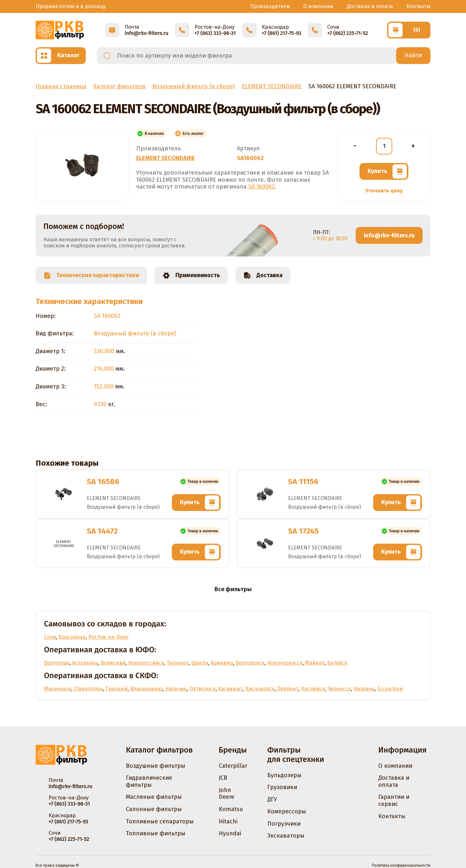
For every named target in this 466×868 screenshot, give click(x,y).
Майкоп (315, 663)
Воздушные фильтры (156, 766)
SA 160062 (261, 187)
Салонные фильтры (154, 809)
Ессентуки (390, 689)
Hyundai (230, 833)
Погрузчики (284, 824)
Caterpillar (233, 766)
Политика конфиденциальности (401, 865)
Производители (270, 6)
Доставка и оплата (370, 6)
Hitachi (228, 821)
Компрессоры (287, 811)
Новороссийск (146, 663)
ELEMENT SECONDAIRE (166, 158)
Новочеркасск (285, 663)
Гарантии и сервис (394, 800)
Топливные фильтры (156, 833)
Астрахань (85, 663)
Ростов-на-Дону (108, 637)
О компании (318, 6)
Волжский (113, 663)
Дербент (288, 689)
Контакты (418, 6)
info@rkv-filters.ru (389, 235)
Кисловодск (260, 689)
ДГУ (272, 799)
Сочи (50, 637)
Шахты (200, 663)
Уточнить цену (384, 191)
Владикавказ (146, 689)
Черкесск (339, 689)
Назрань (364, 689)
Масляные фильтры (154, 797)
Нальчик (176, 689)
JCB (223, 778)
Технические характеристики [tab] (91, 276)
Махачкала (58, 689)
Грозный (116, 689)
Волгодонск (250, 663)
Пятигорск (202, 689)
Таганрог (178, 663)
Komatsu (231, 809)
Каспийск (313, 689)
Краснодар (72, 637)
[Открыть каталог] (61, 56)
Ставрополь (88, 689)
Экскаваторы (286, 836)
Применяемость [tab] (191, 276)
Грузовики (282, 787)
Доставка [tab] (263, 276)
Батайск (337, 663)
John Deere (227, 794)
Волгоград (57, 663)
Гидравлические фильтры (149, 781)
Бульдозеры (284, 775)
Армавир (222, 663)
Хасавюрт (230, 689)
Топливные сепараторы (160, 821)
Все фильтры (233, 589)
